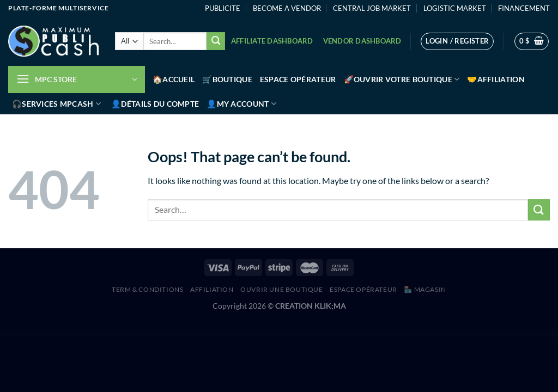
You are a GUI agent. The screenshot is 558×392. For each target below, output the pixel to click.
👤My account (241, 104)
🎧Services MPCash (56, 104)
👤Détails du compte (155, 104)
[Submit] (216, 41)
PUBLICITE (223, 8)
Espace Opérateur (298, 79)
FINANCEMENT (524, 8)
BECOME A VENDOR (287, 8)
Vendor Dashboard (362, 41)
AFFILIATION (212, 289)
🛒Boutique (227, 79)
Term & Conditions (147, 289)
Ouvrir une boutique (282, 289)
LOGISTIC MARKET (455, 8)
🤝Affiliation (496, 79)
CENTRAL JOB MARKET (372, 8)
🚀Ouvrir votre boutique (402, 79)
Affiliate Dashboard (272, 41)
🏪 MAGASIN (425, 289)
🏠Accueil (174, 79)
